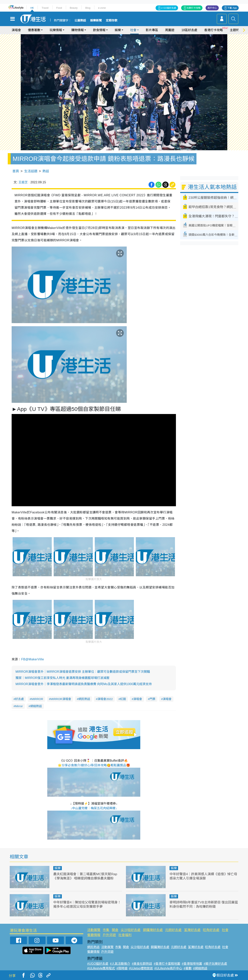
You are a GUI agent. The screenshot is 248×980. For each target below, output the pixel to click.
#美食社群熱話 (142, 964)
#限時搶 (122, 968)
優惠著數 (34, 30)
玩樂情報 (56, 30)
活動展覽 (94, 930)
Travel (45, 8)
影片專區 (152, 30)
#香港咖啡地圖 (192, 964)
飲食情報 (99, 30)
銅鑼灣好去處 (153, 930)
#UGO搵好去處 (98, 964)
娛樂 (118, 30)
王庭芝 (23, 182)
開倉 (115, 930)
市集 (106, 930)
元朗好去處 (173, 930)
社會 (133, 30)
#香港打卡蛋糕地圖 (167, 964)
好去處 (19, 699)
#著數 (188, 968)
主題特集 (236, 30)
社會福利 (125, 935)
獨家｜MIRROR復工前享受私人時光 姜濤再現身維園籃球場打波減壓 (62, 678)
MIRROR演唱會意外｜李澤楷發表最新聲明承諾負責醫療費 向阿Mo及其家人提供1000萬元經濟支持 (84, 684)
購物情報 (77, 30)
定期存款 (112, 20)
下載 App (232, 8)
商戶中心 (212, 8)
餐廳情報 (94, 935)
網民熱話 (84, 699)
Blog (88, 8)
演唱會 (16, 30)
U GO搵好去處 (169, 8)
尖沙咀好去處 (131, 930)
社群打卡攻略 (194, 8)
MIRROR (37, 699)
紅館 (123, 699)
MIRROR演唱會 (61, 699)
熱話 (46, 171)
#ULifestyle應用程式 (101, 968)
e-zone (102, 8)
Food (59, 8)
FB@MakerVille (32, 659)
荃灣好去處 (192, 930)
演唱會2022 (105, 699)
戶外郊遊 (109, 935)
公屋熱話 (80, 20)
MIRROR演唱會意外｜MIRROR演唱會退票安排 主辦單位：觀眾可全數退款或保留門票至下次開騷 (83, 672)
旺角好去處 (211, 930)
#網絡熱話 (200, 968)
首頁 (16, 171)
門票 (152, 699)
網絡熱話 (36, 706)
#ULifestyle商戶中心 (168, 968)
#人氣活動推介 (120, 964)
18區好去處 (189, 30)
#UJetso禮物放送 (141, 968)
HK (32, 8)
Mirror (19, 706)
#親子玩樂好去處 (215, 964)
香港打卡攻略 (214, 30)
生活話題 (31, 171)
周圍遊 (170, 30)
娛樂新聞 (96, 20)
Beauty (74, 8)
